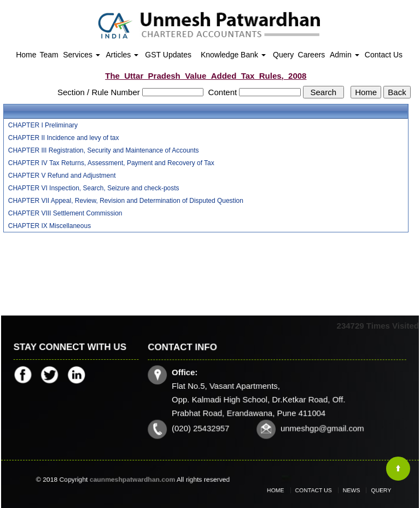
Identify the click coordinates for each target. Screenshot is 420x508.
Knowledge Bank (233, 55)
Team (49, 55)
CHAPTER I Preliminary (43, 125)
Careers (312, 55)
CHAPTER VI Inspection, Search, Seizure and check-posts (94, 188)
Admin (345, 55)
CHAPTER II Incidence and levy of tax (64, 138)
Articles (122, 55)
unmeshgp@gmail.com (321, 427)
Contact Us (384, 55)
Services (81, 55)
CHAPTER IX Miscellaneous (49, 226)
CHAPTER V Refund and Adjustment (62, 176)
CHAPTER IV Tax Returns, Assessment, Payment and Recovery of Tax (111, 163)
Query (283, 55)
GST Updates (168, 55)
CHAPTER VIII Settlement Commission (65, 213)
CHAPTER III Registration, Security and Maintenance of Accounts (104, 150)
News (346, 491)
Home (26, 55)
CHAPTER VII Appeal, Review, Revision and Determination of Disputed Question (126, 201)
